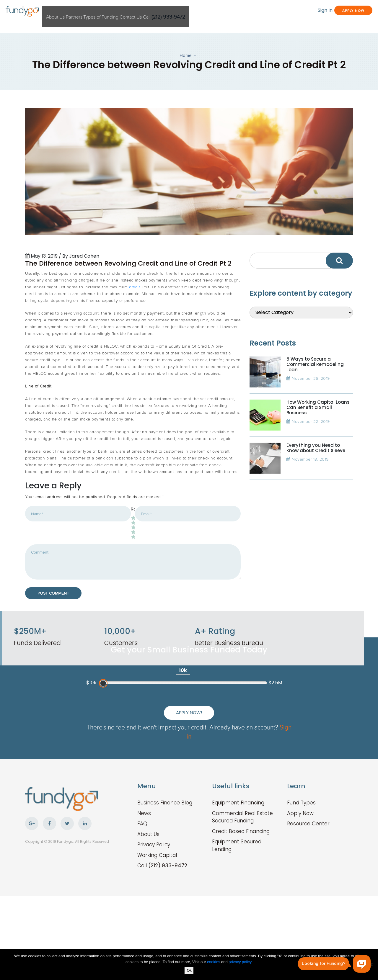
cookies (214, 963)
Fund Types (301, 866)
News (144, 876)
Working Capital (157, 918)
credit (135, 328)
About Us (81, 12)
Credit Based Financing (241, 894)
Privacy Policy (154, 908)
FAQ (142, 887)
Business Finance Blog (165, 866)
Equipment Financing (238, 866)
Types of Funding (145, 12)
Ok (191, 972)
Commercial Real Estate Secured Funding (242, 880)
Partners (108, 12)
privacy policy (240, 963)
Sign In (286, 11)
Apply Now (332, 11)
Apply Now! (245, 771)
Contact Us (185, 12)
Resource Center (308, 887)
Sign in (213, 799)
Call (227, 12)
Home (185, 58)
